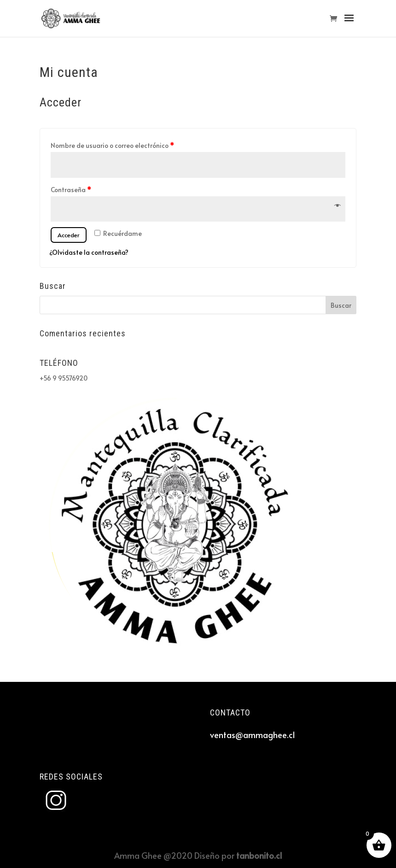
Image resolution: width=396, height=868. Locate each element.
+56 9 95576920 (64, 378)
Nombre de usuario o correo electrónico (112, 145)
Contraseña (71, 190)
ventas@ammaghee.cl (252, 735)
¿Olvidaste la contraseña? (89, 252)
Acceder (69, 235)
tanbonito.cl (259, 855)
